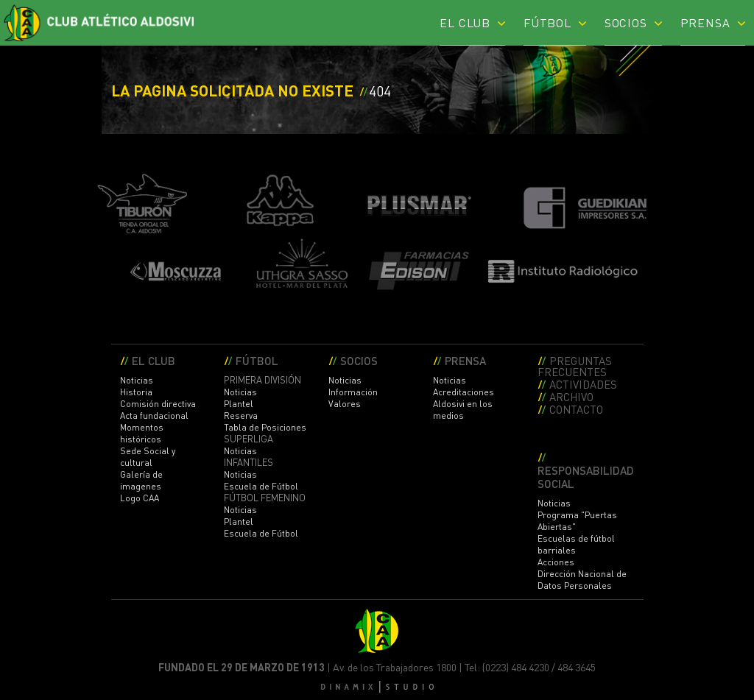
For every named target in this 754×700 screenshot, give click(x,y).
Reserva (241, 416)
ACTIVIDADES (583, 384)
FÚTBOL (547, 22)
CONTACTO (576, 409)
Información (353, 392)
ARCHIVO (571, 396)
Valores (345, 404)
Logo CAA (140, 498)
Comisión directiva (158, 404)
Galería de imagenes (141, 480)
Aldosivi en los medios (463, 410)
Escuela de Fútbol (261, 486)
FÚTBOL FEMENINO (265, 498)
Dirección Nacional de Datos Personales (582, 580)
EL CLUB (465, 22)
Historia (136, 392)
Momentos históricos (142, 433)
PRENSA (705, 22)
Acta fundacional (154, 416)
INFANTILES (249, 462)
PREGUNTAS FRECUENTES (575, 366)
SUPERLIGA (249, 439)
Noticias (137, 380)
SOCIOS (626, 22)
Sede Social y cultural (148, 457)
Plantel (239, 404)
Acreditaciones (464, 392)
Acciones (556, 562)
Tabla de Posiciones (265, 427)
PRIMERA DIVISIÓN (263, 380)
